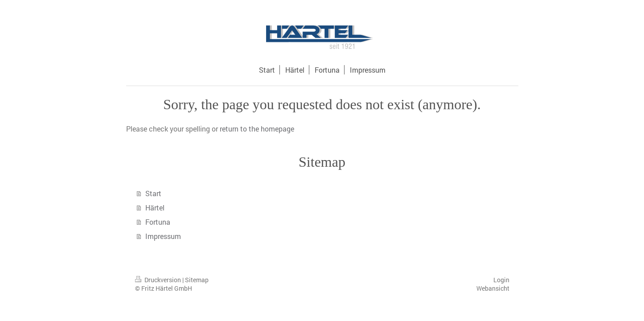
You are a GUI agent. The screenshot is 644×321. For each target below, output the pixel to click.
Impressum (163, 236)
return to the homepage (257, 129)
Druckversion (159, 280)
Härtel (155, 208)
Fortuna (158, 222)
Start (153, 193)
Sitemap (197, 280)
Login (501, 280)
